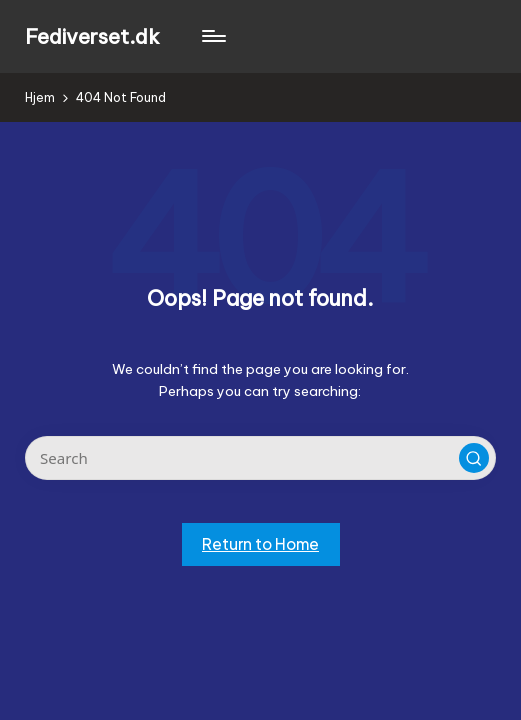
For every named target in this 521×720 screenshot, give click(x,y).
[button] (474, 458)
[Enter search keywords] (260, 458)
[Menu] (212, 36)
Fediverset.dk (92, 36)
